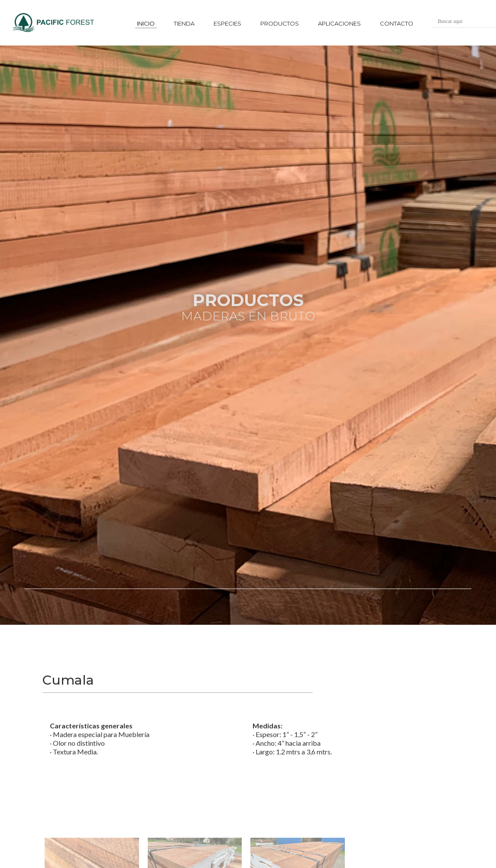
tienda (184, 23)
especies (227, 23)
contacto (397, 23)
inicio (146, 23)
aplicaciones (339, 23)
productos (280, 23)
